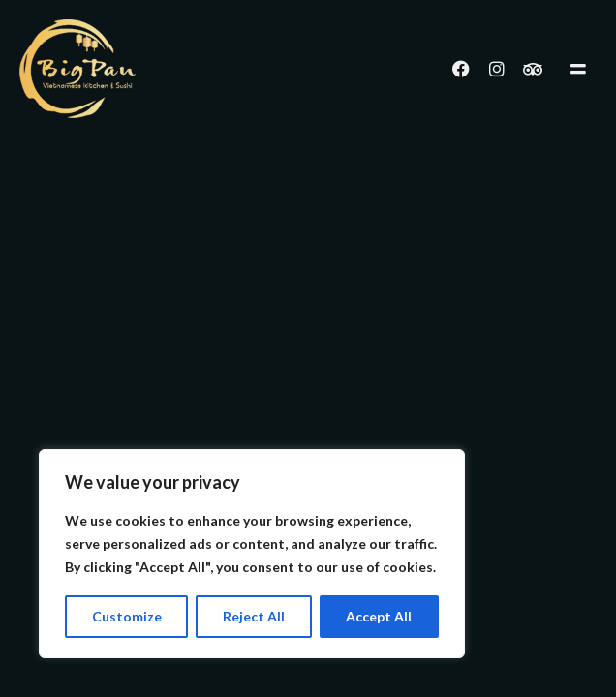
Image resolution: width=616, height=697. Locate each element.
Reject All (254, 616)
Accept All (379, 616)
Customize (127, 616)
